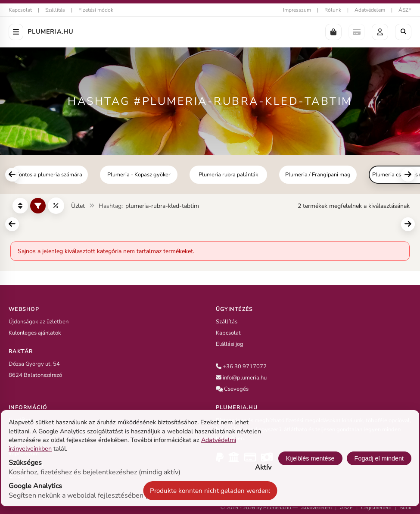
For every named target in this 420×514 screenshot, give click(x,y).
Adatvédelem (370, 10)
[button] (333, 32)
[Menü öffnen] (16, 32)
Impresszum (297, 10)
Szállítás (55, 10)
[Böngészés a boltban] (403, 32)
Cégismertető (376, 508)
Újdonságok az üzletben (39, 322)
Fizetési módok (96, 10)
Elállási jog (230, 344)
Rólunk (333, 10)
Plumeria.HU (50, 32)
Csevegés (236, 389)
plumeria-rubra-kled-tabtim (162, 206)
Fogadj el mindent (379, 458)
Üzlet (78, 206)
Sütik (406, 508)
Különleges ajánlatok (35, 333)
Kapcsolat (20, 10)
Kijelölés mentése (310, 458)
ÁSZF (405, 10)
